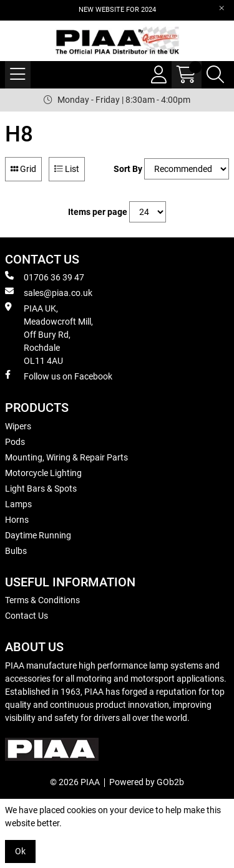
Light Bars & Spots (41, 489)
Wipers (18, 426)
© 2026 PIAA (75, 782)
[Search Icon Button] (215, 75)
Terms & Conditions (42, 600)
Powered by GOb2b (147, 782)
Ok (20, 851)
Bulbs (16, 551)
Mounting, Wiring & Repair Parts (66, 457)
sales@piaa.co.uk (49, 292)
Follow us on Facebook (59, 376)
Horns (17, 520)
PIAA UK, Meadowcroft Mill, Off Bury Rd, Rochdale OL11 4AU (49, 334)
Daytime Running (38, 535)
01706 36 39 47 (45, 277)
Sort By (128, 169)
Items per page (98, 212)
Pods (15, 442)
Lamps (18, 504)
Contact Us (27, 616)
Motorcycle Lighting (43, 473)
